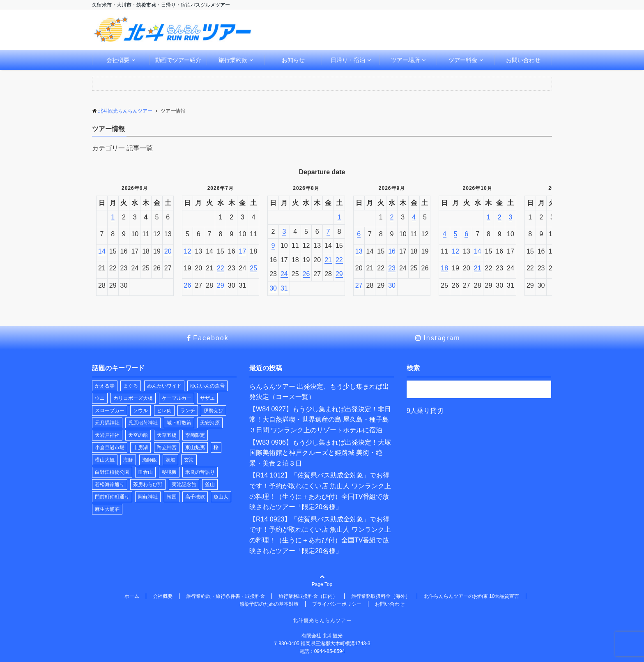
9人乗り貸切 (425, 411)
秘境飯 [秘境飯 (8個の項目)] (169, 472)
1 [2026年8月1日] (339, 217)
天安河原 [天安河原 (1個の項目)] (210, 423)
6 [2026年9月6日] (359, 234)
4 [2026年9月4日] (414, 217)
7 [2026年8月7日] (328, 232)
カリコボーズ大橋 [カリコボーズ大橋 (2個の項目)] (133, 398)
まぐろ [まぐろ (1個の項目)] (131, 386)
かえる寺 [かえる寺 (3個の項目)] (105, 386)
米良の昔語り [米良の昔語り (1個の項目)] (200, 472)
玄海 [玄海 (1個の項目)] (189, 460)
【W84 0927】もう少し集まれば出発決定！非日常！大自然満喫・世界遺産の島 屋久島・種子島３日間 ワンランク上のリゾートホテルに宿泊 (320, 420)
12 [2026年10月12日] (455, 251)
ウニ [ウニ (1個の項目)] (100, 398)
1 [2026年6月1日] (113, 217)
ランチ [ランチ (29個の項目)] (188, 411)
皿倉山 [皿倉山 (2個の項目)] (145, 472)
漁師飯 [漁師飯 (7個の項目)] (149, 460)
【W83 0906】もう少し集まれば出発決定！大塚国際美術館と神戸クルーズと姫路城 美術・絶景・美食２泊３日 (320, 453)
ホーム (132, 596)
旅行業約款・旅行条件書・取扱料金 (225, 596)
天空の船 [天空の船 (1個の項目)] (138, 435)
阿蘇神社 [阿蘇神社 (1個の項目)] (148, 497)
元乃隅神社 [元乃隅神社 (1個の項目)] (107, 423)
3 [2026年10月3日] (511, 217)
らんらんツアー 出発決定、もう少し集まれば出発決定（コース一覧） (319, 392)
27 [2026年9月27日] (359, 285)
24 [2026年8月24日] (284, 274)
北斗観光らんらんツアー (322, 620)
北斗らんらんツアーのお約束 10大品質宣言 (472, 596)
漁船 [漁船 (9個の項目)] (170, 460)
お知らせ (293, 60)
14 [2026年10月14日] (478, 251)
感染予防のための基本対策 (269, 604)
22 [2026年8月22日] (339, 260)
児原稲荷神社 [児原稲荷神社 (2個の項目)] (143, 423)
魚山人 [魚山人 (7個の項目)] (221, 497)
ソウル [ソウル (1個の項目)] (140, 411)
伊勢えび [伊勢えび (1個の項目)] (214, 411)
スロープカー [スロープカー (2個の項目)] (110, 411)
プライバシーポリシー (337, 604)
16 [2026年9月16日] (392, 251)
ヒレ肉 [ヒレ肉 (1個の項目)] (164, 411)
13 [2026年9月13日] (359, 251)
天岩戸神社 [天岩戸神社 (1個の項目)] (107, 435)
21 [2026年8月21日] (328, 260)
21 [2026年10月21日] (478, 268)
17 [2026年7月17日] (243, 251)
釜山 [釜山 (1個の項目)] (210, 484)
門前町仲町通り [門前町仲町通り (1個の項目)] (112, 497)
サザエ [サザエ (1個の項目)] (207, 398)
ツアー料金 (463, 60)
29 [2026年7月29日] (221, 285)
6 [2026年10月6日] (466, 234)
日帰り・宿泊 (348, 60)
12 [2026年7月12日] (188, 251)
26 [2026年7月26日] (188, 285)
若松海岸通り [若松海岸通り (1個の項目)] (110, 484)
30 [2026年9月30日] (392, 285)
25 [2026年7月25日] (253, 268)
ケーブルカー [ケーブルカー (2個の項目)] (177, 398)
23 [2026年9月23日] (392, 268)
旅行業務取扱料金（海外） (381, 596)
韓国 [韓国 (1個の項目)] (172, 497)
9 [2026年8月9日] (273, 246)
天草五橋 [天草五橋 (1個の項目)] (167, 435)
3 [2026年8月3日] (284, 232)
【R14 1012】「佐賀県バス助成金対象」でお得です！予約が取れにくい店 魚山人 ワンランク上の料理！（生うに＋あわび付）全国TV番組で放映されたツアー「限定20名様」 (320, 491)
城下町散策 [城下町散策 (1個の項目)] (179, 423)
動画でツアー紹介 (178, 60)
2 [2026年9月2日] (392, 217)
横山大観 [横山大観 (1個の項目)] (105, 460)
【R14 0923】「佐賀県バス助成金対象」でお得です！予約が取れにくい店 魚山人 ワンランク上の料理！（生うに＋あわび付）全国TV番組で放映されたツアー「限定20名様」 (320, 535)
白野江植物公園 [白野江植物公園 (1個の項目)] (112, 472)
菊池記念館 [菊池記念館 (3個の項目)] (184, 484)
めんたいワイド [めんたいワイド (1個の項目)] (164, 386)
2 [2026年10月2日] (500, 217)
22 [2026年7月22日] (221, 268)
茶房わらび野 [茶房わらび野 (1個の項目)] (148, 484)
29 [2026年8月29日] (339, 274)
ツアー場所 (405, 60)
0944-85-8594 (330, 651)
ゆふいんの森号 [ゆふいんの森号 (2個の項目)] (207, 386)
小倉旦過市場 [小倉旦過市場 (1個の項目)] (110, 447)
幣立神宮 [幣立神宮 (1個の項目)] (167, 447)
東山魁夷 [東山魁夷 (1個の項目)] (195, 447)
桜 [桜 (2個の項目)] (216, 447)
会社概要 (118, 60)
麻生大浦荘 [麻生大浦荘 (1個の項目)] (107, 509)
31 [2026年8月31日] (284, 288)
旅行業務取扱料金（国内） (308, 596)
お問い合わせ (523, 60)
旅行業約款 (233, 60)
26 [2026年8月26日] (306, 274)
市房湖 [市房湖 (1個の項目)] (140, 447)
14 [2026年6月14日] (102, 251)
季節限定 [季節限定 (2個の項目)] (195, 435)
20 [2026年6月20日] (168, 251)
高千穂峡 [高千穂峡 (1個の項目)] (195, 497)
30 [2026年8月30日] (273, 288)
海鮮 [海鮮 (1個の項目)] (128, 460)
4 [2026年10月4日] (445, 234)
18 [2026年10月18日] (444, 268)
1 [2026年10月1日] (489, 217)
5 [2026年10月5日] (456, 234)
